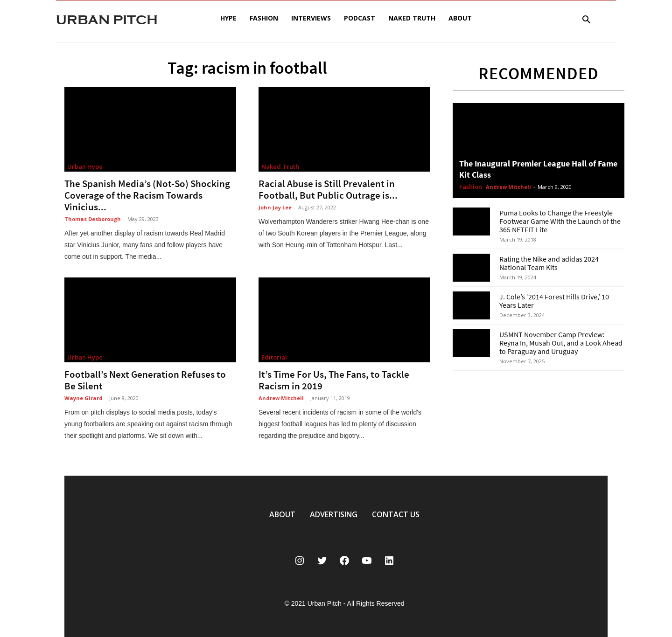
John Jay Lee (275, 207)
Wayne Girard (84, 398)
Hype (228, 18)
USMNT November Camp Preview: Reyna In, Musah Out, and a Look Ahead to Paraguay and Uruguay (561, 343)
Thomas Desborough (93, 219)
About (460, 18)
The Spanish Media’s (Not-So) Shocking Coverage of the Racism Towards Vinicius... (147, 195)
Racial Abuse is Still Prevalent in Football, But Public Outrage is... (328, 189)
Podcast (360, 18)
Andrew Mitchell (281, 398)
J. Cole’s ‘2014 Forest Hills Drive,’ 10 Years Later (554, 301)
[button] (586, 21)
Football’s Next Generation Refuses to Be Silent (145, 380)
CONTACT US (396, 514)
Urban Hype (85, 166)
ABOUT (282, 514)
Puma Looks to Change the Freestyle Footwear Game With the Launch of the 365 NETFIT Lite (560, 221)
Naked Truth (412, 18)
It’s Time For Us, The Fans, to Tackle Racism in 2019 (334, 380)
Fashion (264, 18)
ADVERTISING (334, 514)
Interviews (311, 18)
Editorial (274, 357)
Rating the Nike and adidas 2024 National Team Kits (549, 263)
